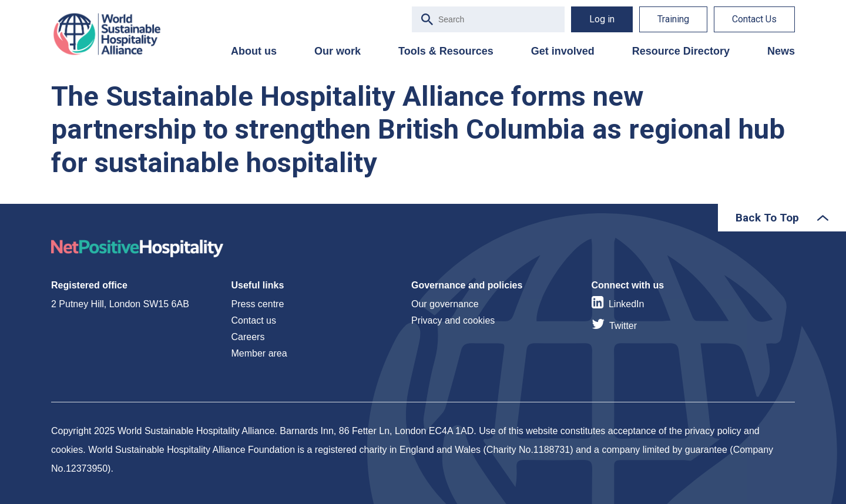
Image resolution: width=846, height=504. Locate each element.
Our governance (445, 304)
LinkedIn (627, 304)
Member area (259, 353)
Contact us (254, 320)
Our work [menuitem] (338, 51)
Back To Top (767, 218)
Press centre (258, 304)
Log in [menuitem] (602, 19)
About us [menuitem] (254, 51)
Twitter (623, 326)
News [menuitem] (781, 51)
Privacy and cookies (453, 320)
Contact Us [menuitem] (754, 19)
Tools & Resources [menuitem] (446, 51)
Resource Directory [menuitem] (681, 51)
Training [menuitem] (673, 19)
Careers (248, 337)
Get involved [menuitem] (563, 51)
